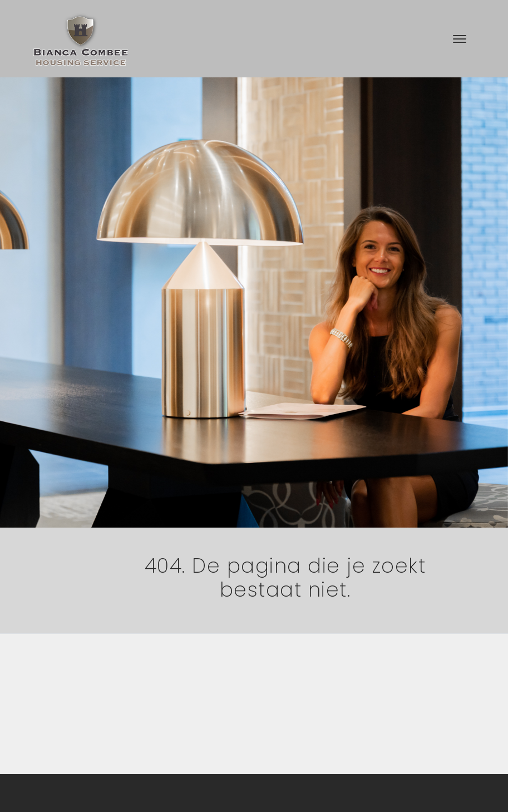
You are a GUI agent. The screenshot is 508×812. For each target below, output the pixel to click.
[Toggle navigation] (459, 39)
